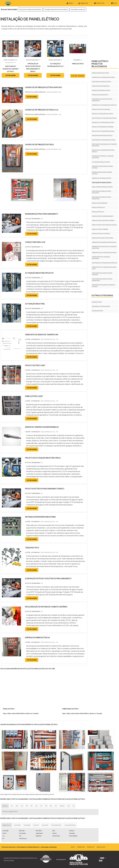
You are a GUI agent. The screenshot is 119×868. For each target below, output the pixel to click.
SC (36, 806)
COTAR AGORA (10, 75)
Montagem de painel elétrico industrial (101, 192)
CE (56, 806)
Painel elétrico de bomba (100, 229)
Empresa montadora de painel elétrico (102, 173)
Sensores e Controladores (101, 306)
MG (17, 806)
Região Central (7, 825)
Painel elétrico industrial (101, 73)
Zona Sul (36, 825)
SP (27, 806)
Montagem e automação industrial (104, 140)
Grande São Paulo (56, 825)
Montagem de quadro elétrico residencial (102, 100)
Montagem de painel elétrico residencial (101, 198)
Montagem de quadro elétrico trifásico (102, 274)
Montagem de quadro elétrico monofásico (102, 280)
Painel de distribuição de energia (103, 127)
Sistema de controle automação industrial (103, 157)
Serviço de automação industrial (103, 122)
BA (51, 806)
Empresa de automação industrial (103, 77)
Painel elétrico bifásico (100, 203)
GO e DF (62, 806)
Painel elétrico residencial (78, 9)
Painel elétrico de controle (101, 234)
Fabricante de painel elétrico (102, 178)
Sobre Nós (81, 847)
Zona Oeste (27, 825)
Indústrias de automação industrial (104, 118)
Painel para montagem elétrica (102, 136)
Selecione (5, 806)
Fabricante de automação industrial (104, 253)
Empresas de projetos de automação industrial (104, 247)
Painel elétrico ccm (98, 207)
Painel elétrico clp (98, 212)
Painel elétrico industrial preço (103, 238)
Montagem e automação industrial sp (105, 263)
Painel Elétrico (97, 302)
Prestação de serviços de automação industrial (104, 145)
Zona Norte (17, 825)
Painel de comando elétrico (101, 90)
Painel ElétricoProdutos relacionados (100, 64)
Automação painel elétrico (101, 162)
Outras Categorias (102, 295)
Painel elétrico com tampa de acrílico (104, 225)
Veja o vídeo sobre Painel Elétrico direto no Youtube (21, 713)
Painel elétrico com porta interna (103, 221)
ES (22, 806)
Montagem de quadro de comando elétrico (56, 9)
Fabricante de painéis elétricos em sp (104, 242)
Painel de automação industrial (103, 114)
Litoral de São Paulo (70, 825)
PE (46, 806)
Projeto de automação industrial (103, 131)
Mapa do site (101, 847)
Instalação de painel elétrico (102, 183)
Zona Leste (45, 825)
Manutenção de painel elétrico (102, 187)
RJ (12, 806)
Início (73, 847)
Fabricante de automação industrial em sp (104, 268)
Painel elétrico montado (100, 95)
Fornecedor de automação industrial (101, 258)
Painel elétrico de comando (101, 109)
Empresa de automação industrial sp (104, 105)
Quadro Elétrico (97, 311)
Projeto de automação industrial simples (103, 151)
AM (69, 806)
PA (74, 806)
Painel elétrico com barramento (103, 216)
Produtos (91, 847)
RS (41, 806)
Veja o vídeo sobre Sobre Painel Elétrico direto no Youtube (82, 713)
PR (32, 806)
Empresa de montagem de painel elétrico (30, 9)
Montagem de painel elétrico (101, 82)
